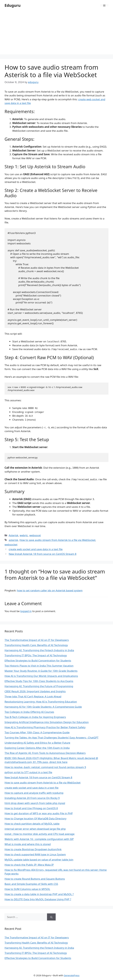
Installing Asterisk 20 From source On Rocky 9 (32, 798)
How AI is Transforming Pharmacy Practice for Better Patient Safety (45, 727)
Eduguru (13, 5)
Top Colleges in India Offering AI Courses (29, 712)
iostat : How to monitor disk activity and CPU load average (40, 834)
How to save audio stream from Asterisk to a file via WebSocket (57, 540)
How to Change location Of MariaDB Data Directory (35, 818)
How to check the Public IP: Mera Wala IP (29, 865)
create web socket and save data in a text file (36, 549)
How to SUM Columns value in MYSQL (27, 889)
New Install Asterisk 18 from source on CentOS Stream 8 (42, 554)
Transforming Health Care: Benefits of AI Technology (36, 645)
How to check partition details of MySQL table (32, 824)
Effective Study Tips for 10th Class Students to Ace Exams (39, 681)
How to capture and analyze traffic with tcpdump (34, 793)
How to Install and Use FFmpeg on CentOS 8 (31, 808)
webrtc (24, 535)
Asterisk (13, 535)
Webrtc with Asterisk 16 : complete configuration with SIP (39, 839)
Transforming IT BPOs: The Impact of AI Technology (36, 655)
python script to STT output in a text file (28, 772)
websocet (35, 535)
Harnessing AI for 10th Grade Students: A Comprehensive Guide (43, 707)
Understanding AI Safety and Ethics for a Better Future (37, 743)
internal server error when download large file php (35, 829)
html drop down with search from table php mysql (35, 803)
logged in (26, 611)
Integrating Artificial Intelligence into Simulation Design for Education (47, 722)
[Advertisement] (56, 33)
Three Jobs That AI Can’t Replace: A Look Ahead (33, 696)
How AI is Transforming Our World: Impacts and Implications (41, 676)
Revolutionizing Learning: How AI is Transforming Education (41, 702)
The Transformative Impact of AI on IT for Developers (37, 640)
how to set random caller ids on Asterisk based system (50, 590)
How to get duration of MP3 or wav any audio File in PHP (39, 813)
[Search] (51, 917)
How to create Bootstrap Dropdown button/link (33, 849)
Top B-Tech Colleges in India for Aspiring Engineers (35, 717)
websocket (11, 545)
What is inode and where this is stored (28, 844)
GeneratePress (72, 975)
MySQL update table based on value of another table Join (39, 860)
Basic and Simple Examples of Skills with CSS (31, 884)
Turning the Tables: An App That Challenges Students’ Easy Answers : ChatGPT (51, 738)
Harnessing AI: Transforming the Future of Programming (39, 686)
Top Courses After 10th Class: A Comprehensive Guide (37, 732)
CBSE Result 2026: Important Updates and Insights (35, 691)
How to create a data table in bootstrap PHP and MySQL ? (39, 894)
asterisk (13, 540)
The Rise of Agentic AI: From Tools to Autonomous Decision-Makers (45, 753)
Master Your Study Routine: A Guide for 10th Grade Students (41, 671)
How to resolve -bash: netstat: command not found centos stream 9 (45, 767)
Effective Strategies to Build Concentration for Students (38, 661)
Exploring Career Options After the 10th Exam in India (37, 748)
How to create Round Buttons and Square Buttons (35, 879)
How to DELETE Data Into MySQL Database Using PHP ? (38, 899)
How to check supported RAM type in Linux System (35, 854)
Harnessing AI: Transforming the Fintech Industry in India (39, 650)
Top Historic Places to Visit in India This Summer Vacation (39, 666)
